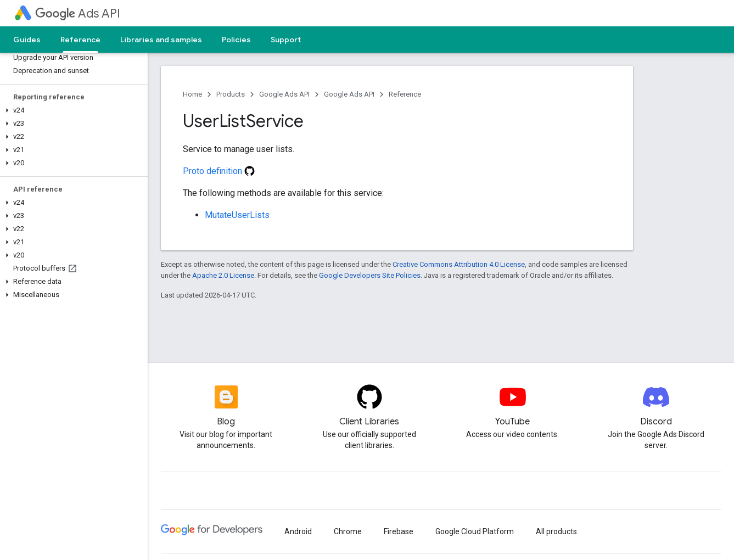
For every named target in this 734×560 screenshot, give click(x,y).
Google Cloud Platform (475, 531)
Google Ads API (284, 94)
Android (298, 531)
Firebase (399, 531)
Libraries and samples (161, 40)
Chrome (348, 531)
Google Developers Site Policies (370, 275)
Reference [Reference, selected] (80, 40)
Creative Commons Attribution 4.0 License (459, 264)
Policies (236, 40)
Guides (27, 40)
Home (192, 94)
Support (286, 40)
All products (556, 531)
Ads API (78, 13)
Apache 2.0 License (223, 275)
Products (231, 94)
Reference (405, 94)
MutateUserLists (237, 215)
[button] (72, 110)
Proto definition (219, 171)
